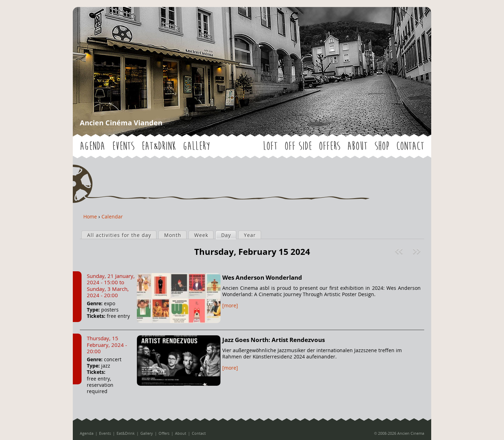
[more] (230, 305)
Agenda (92, 146)
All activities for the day (119, 235)
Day (229, 235)
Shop (382, 146)
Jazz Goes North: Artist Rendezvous (274, 340)
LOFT (270, 146)
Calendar (112, 216)
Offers (330, 146)
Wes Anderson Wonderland (262, 277)
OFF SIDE (298, 146)
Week (201, 235)
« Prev (400, 251)
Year (250, 235)
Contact (410, 146)
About (357, 146)
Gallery (196, 146)
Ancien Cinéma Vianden (121, 123)
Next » (417, 251)
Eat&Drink (159, 146)
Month (173, 235)
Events (123, 146)
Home (90, 216)
